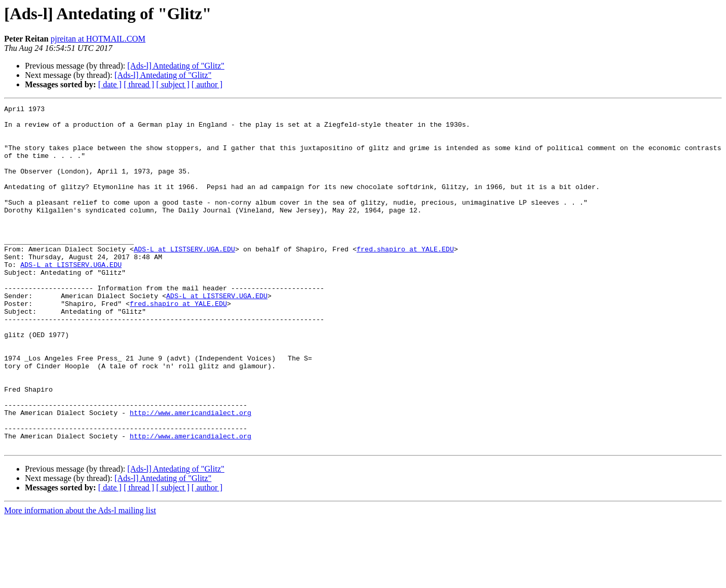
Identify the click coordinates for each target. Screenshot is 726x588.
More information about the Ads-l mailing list (80, 579)
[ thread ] (139, 84)
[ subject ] (173, 84)
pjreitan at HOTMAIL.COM (98, 39)
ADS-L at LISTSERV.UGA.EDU (185, 278)
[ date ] (110, 84)
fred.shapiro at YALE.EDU (405, 278)
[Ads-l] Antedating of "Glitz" (176, 66)
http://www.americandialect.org (191, 475)
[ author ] (207, 84)
